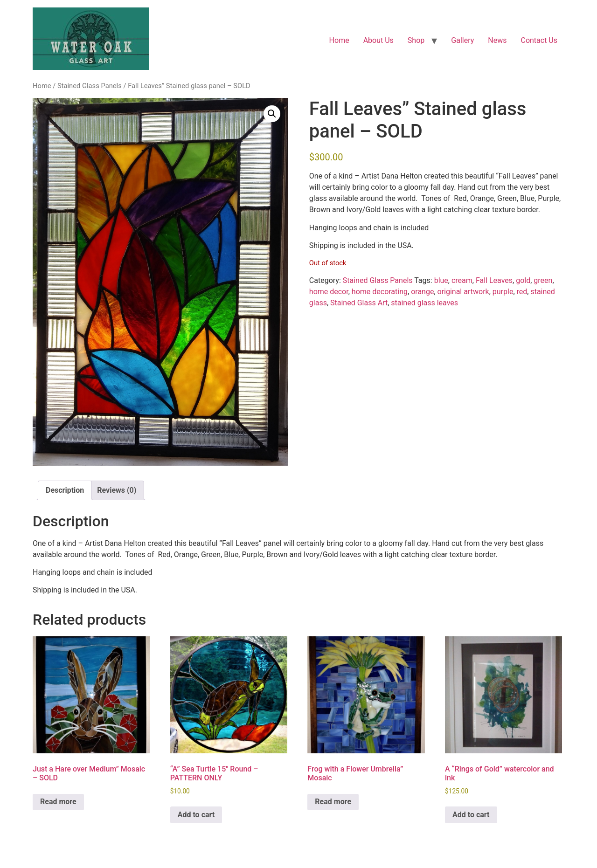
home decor (329, 292)
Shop (416, 40)
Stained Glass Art (359, 303)
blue (441, 280)
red (522, 292)
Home (339, 40)
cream (462, 280)
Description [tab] (65, 490)
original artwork (463, 292)
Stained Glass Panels (90, 86)
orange (422, 292)
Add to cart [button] (196, 815)
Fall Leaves (494, 280)
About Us (378, 40)
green (543, 280)
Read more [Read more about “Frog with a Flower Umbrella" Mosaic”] (333, 802)
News (497, 40)
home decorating (380, 292)
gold (523, 280)
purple (503, 292)
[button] (272, 114)
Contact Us (539, 40)
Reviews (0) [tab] (117, 490)
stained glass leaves (424, 303)
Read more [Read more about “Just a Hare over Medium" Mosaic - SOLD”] (58, 802)
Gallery (462, 40)
